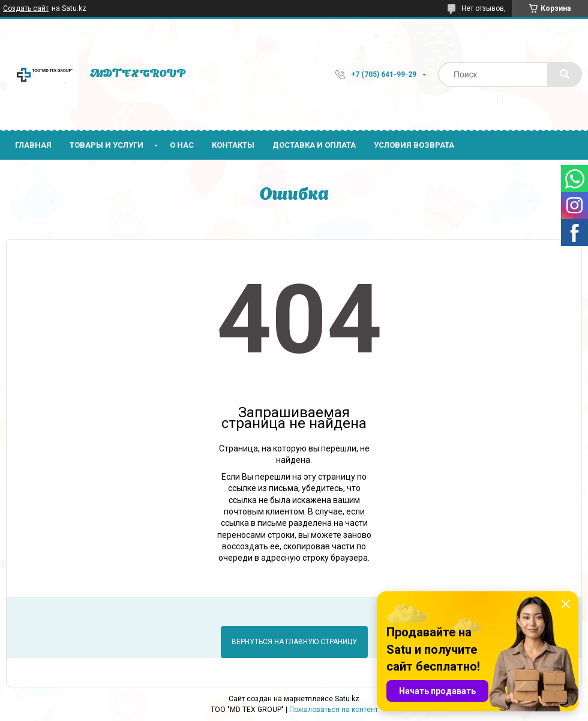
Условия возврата (414, 145)
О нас (182, 145)
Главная (33, 145)
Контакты (233, 145)
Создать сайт (26, 8)
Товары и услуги (106, 145)
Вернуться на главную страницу (294, 642)
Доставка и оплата (314, 145)
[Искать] (565, 74)
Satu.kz (347, 699)
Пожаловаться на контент (334, 710)
